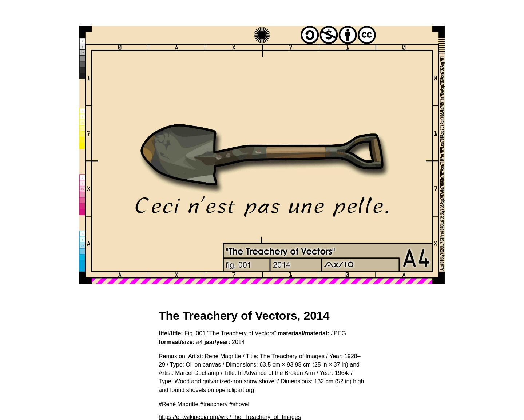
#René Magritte (178, 404)
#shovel (239, 404)
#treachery (214, 404)
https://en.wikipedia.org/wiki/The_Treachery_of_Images (230, 417)
